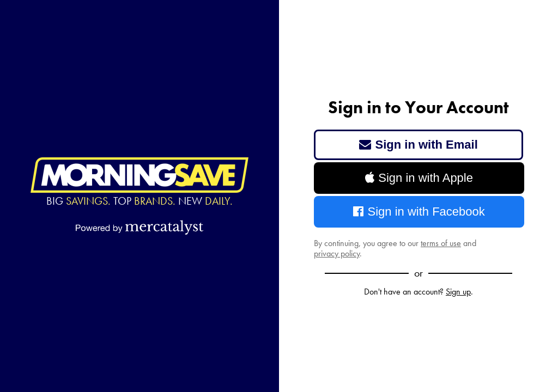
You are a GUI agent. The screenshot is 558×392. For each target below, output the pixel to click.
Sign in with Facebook (419, 212)
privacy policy (337, 253)
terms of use (441, 243)
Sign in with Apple (419, 178)
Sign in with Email (418, 145)
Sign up (458, 292)
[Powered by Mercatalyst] (139, 227)
